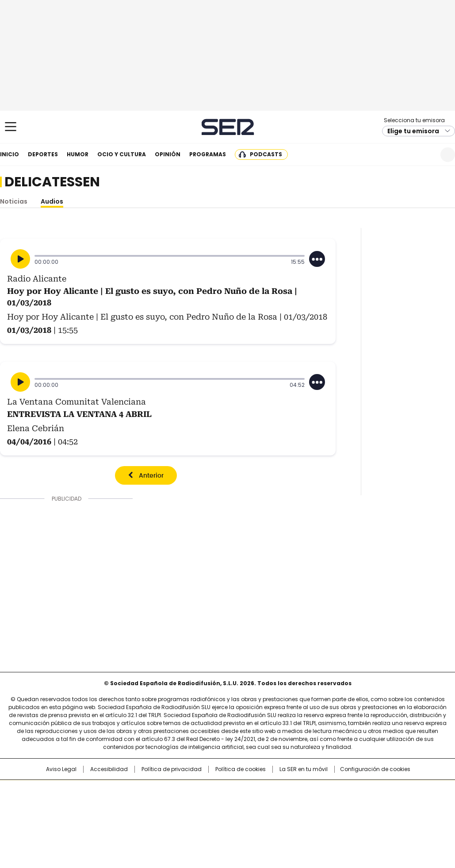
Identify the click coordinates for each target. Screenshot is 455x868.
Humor (78, 154)
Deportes (43, 154)
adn (354, 791)
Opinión (168, 154)
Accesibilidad (109, 769)
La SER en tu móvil (304, 769)
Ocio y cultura (122, 154)
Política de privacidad (172, 769)
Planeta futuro (346, 805)
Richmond (120, 818)
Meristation (364, 818)
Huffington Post (136, 805)
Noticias (14, 201)
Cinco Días (245, 805)
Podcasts (266, 154)
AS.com (325, 791)
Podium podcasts (206, 818)
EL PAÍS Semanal (309, 805)
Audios (52, 201)
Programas (208, 154)
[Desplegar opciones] (317, 259)
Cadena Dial (277, 805)
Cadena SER (227, 127)
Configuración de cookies (375, 769)
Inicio (10, 154)
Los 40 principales (162, 791)
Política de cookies (241, 769)
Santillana (203, 791)
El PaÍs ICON (244, 818)
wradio (210, 805)
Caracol (387, 791)
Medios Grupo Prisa (48, 821)
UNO (183, 805)
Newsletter (426, 155)
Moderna (164, 818)
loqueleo (321, 818)
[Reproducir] (20, 259)
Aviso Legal (61, 769)
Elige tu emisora (413, 131)
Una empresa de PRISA (48, 800)
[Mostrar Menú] (11, 127)
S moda (282, 818)
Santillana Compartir (252, 791)
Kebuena (383, 805)
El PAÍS (123, 791)
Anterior (151, 476)
